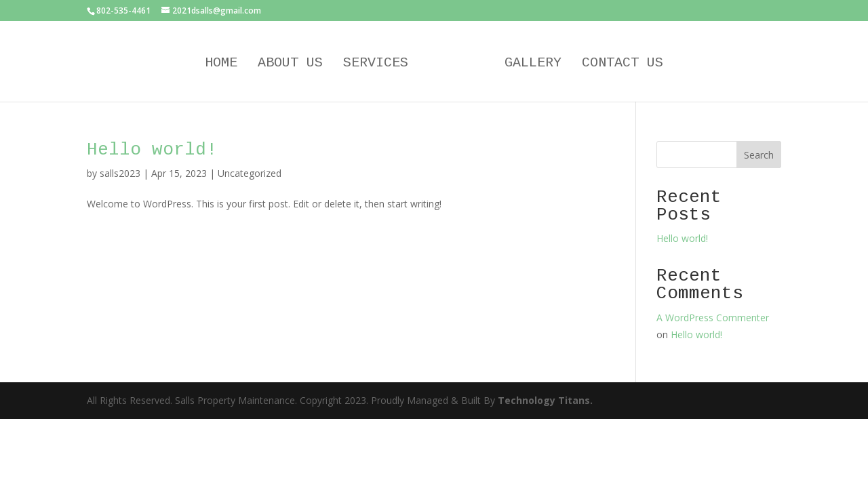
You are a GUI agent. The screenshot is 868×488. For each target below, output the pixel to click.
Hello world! (152, 150)
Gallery (533, 64)
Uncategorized (250, 173)
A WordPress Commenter (713, 318)
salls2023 (120, 173)
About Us (290, 64)
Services (376, 64)
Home (221, 64)
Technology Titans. (545, 400)
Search (759, 155)
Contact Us (623, 64)
